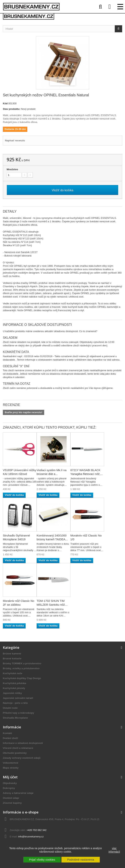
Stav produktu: (12, 109)
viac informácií (114, 850)
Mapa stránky (11, 768)
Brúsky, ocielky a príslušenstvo (21, 668)
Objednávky (10, 783)
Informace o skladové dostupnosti (23, 743)
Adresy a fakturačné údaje (18, 793)
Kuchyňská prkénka (15, 683)
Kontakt (7, 733)
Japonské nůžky (12, 693)
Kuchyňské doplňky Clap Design (22, 678)
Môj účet (10, 777)
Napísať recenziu (15, 140)
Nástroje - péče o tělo (15, 703)
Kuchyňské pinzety (14, 688)
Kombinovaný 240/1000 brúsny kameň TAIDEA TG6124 (52, 539)
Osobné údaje (11, 798)
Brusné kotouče (12, 659)
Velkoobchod (11, 763)
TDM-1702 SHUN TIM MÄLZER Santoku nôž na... (51, 605)
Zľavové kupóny (12, 803)
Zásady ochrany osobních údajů (22, 758)
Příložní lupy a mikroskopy (18, 713)
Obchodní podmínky (15, 753)
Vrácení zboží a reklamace (18, 748)
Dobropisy (9, 788)
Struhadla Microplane (15, 718)
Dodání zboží (10, 738)
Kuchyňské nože (13, 673)
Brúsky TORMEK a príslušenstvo (22, 663)
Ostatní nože (10, 708)
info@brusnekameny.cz (31, 837)
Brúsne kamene (12, 654)
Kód (5, 103)
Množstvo (12, 169)
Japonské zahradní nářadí (18, 698)
